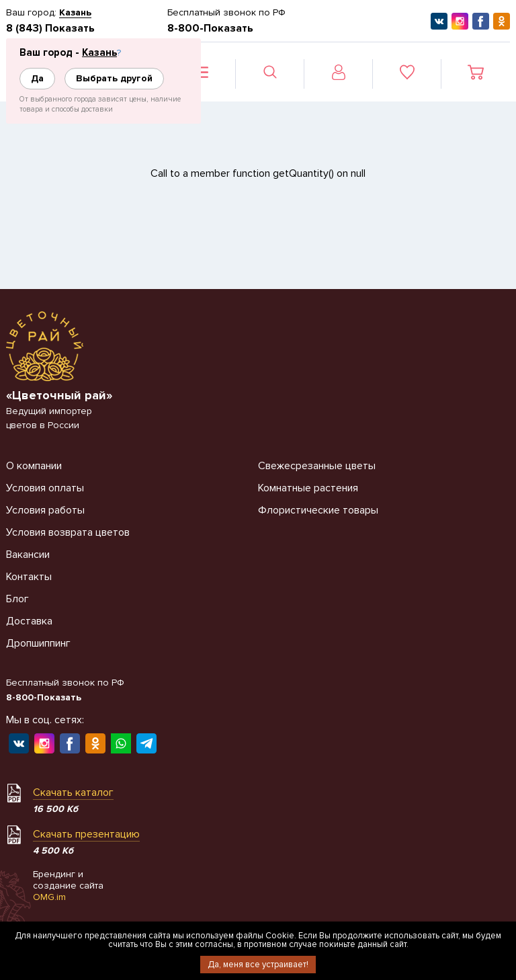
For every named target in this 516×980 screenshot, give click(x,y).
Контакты (29, 577)
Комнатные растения (308, 488)
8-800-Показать (210, 28)
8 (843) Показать (50, 28)
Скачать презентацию (86, 834)
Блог (17, 599)
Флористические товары (318, 510)
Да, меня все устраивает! (258, 965)
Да (37, 78)
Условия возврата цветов (68, 532)
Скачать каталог (73, 792)
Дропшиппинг (38, 643)
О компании (34, 466)
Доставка (29, 621)
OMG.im (49, 897)
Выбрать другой (114, 78)
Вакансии (28, 555)
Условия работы (45, 510)
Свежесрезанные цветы (317, 466)
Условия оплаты (45, 488)
